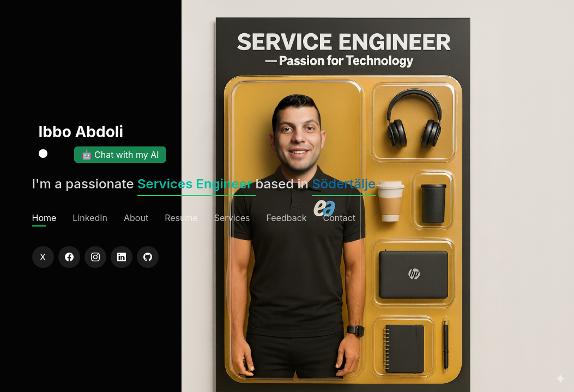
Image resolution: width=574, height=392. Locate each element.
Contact (339, 218)
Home (44, 218)
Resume (181, 218)
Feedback (286, 218)
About (136, 218)
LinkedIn (90, 218)
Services (232, 218)
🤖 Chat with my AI (120, 155)
